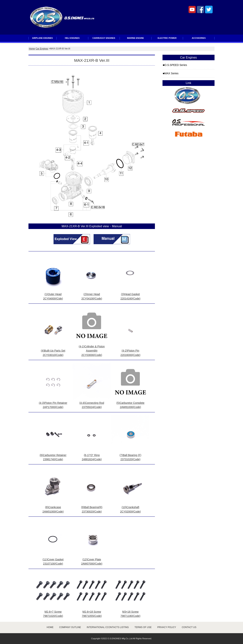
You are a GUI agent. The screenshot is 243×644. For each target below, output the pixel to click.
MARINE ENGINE (135, 38)
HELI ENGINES (72, 38)
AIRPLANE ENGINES (42, 38)
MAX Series (171, 73)
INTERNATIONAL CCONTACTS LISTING (108, 627)
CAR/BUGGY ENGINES (104, 38)
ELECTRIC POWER (167, 38)
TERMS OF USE (143, 627)
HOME (50, 627)
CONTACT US (189, 627)
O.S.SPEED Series (176, 65)
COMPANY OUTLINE (70, 627)
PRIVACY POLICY (167, 627)
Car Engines (42, 49)
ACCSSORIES (199, 38)
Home (32, 49)
